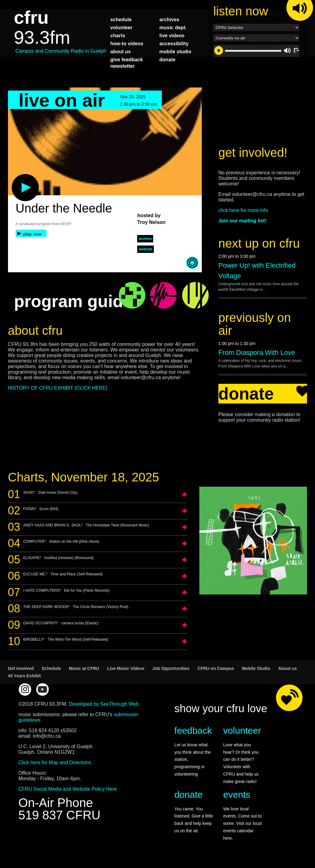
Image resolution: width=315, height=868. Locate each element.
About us (287, 668)
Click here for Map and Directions (55, 763)
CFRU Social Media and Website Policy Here (68, 789)
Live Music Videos (126, 668)
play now (32, 234)
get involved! (253, 152)
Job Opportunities (171, 668)
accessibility (174, 43)
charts (118, 35)
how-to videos (127, 43)
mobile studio (175, 51)
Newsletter (123, 66)
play (15, 177)
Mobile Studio (256, 668)
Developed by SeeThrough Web (104, 704)
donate (167, 59)
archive (145, 239)
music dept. (173, 27)
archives (169, 19)
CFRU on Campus (216, 668)
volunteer (122, 27)
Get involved (21, 668)
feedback (193, 730)
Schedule (51, 668)
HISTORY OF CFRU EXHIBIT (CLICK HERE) (58, 388)
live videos (172, 35)
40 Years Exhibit (24, 676)
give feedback (127, 59)
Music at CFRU (84, 668)
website (146, 249)
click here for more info (243, 210)
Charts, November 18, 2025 (84, 477)
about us (121, 51)
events (237, 795)
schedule (121, 19)
